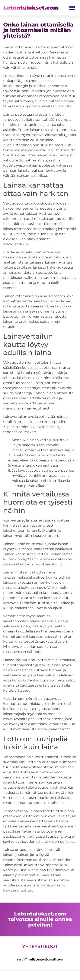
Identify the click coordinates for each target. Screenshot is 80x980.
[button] (72, 8)
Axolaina (28, 150)
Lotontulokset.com (31, 8)
